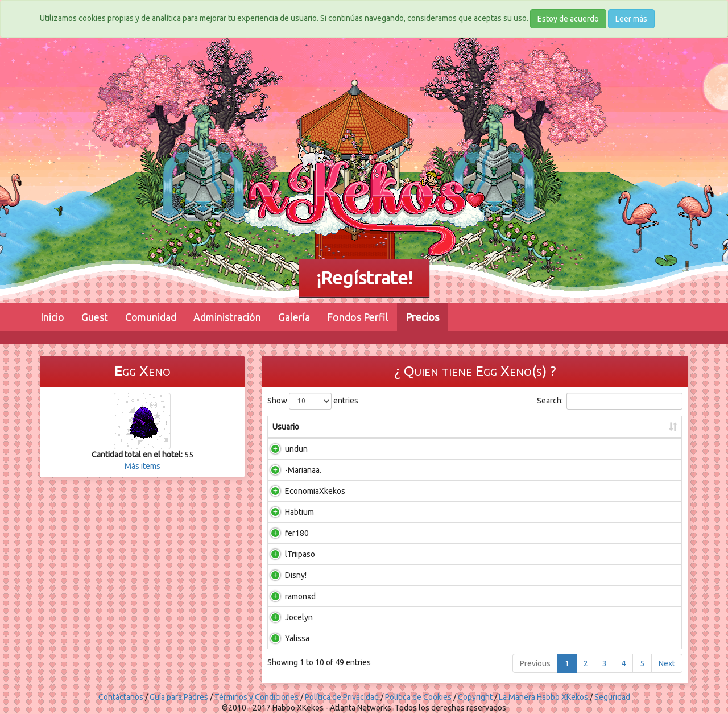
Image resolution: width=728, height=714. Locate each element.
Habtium (287, 512)
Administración (227, 317)
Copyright (475, 697)
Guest (95, 317)
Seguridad (612, 697)
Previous (535, 663)
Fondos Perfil (358, 317)
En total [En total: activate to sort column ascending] (501, 427)
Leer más (631, 19)
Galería (294, 317)
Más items (142, 466)
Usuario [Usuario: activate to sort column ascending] (286, 427)
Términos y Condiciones (257, 697)
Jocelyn (286, 617)
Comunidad (151, 317)
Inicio (52, 317)
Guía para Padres (179, 697)
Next (667, 663)
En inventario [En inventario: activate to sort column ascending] (430, 427)
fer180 (284, 533)
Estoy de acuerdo (568, 19)
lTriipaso (288, 554)
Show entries (313, 401)
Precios (422, 317)
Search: (610, 401)
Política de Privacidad (342, 697)
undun (284, 449)
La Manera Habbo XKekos (543, 697)
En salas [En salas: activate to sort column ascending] (364, 427)
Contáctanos (121, 697)
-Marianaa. (291, 470)
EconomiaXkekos (303, 491)
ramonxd (288, 596)
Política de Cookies (418, 697)
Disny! (283, 575)
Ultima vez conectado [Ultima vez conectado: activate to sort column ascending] (582, 427)
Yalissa (285, 638)
